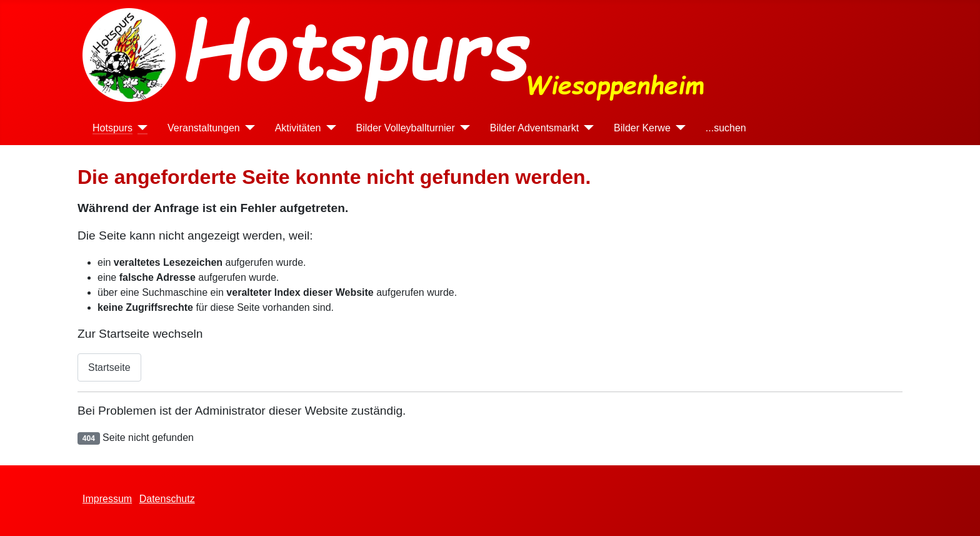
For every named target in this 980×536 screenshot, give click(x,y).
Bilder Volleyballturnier (406, 128)
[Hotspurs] (140, 128)
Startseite (109, 367)
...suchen (726, 128)
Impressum (107, 499)
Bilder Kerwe (642, 128)
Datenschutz (167, 499)
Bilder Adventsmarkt (534, 128)
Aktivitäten (298, 128)
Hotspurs (112, 128)
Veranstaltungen (204, 128)
